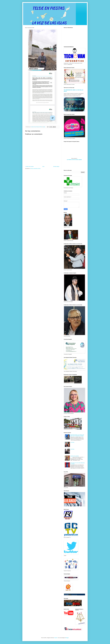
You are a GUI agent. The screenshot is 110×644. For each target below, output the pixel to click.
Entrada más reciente (30, 167)
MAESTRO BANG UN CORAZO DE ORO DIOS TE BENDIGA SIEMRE (77, 435)
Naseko (56, 638)
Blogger (67, 638)
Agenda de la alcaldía (75, 456)
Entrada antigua (56, 167)
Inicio (43, 167)
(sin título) (72, 442)
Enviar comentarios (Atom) (35, 169)
